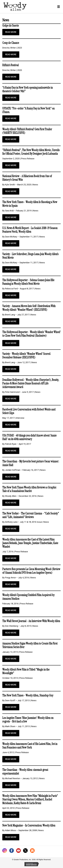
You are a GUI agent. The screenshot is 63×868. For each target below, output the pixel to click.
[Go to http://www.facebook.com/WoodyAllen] (12, 851)
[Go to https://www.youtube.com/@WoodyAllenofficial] (18, 851)
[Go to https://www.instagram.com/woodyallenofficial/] (5, 851)
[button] (11, 32)
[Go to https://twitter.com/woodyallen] (25, 851)
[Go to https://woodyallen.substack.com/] (32, 851)
